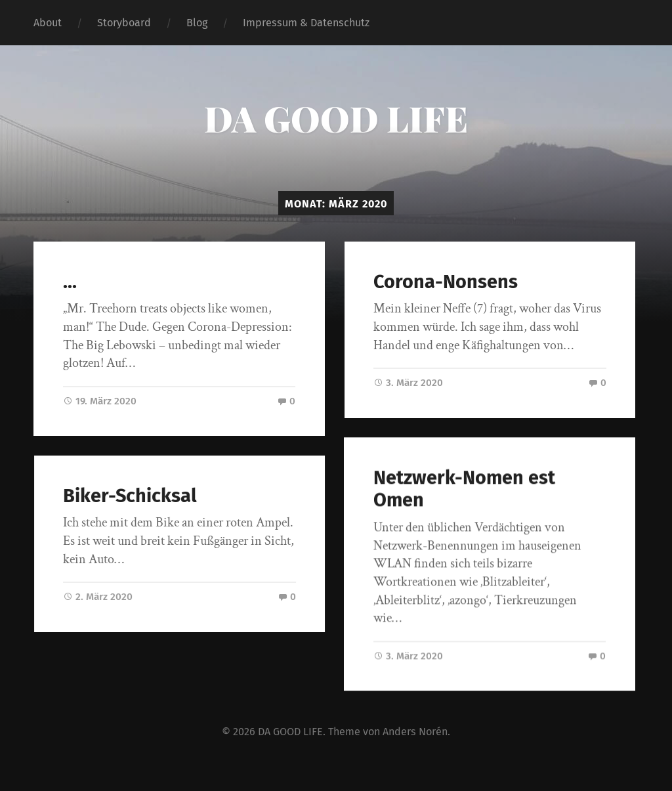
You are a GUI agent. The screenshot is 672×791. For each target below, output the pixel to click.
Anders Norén (415, 732)
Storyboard (124, 23)
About (48, 23)
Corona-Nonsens (446, 282)
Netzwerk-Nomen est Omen (456, 490)
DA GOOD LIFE (336, 118)
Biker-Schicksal (138, 496)
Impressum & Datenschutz (306, 23)
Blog (197, 23)
